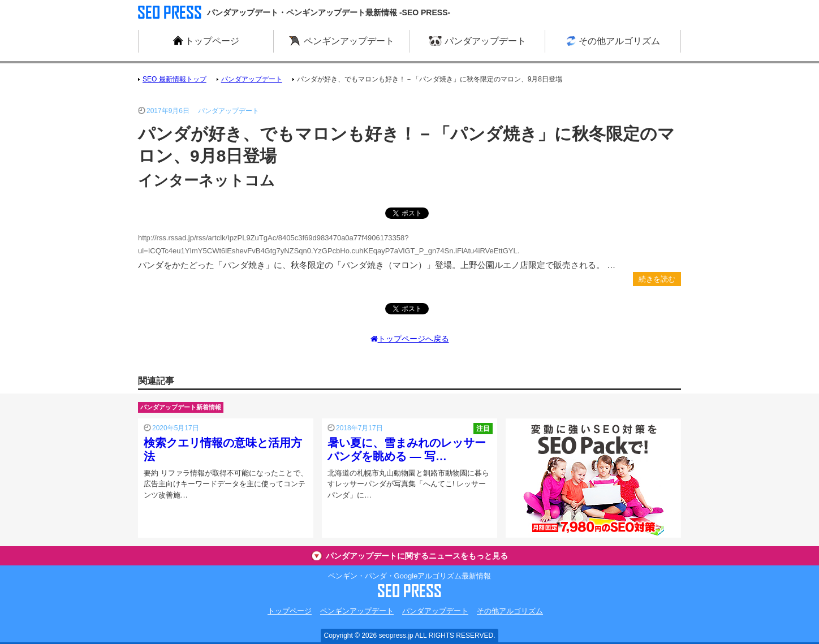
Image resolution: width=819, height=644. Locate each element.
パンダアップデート (435, 611)
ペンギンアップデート (357, 611)
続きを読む (657, 279)
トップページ (290, 611)
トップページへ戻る (410, 339)
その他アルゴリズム (510, 611)
